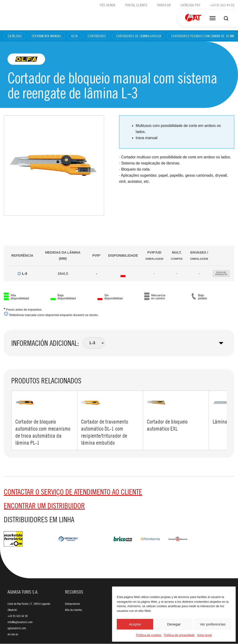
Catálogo (15, 36)
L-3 (25, 273)
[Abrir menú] (213, 18)
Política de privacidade (179, 635)
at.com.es (13, 634)
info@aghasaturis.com (20, 622)
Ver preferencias (213, 624)
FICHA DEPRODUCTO (221, 274)
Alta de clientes (74, 610)
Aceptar (135, 624)
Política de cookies (149, 635)
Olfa (74, 36)
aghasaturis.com (17, 628)
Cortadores (97, 36)
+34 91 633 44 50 (222, 5)
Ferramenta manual (47, 36)
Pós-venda (108, 5)
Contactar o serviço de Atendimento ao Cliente (73, 492)
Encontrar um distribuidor (44, 506)
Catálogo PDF (190, 5)
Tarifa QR (164, 5)
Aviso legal (204, 635)
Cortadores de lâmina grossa (139, 36)
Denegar (174, 624)
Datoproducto (72, 604)
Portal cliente (136, 5)
